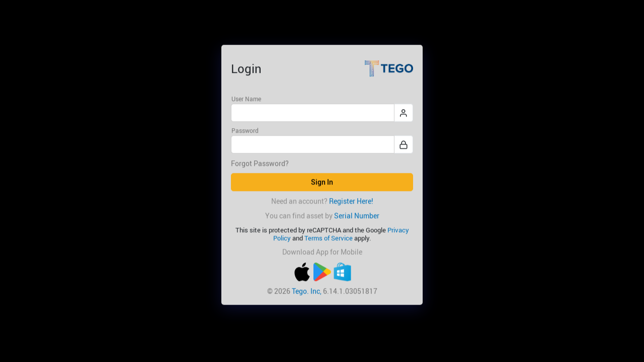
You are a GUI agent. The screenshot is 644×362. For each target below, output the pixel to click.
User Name (246, 99)
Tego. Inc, (307, 291)
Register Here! (351, 201)
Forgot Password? (260, 164)
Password (245, 131)
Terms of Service (329, 238)
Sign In (322, 182)
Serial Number (357, 215)
